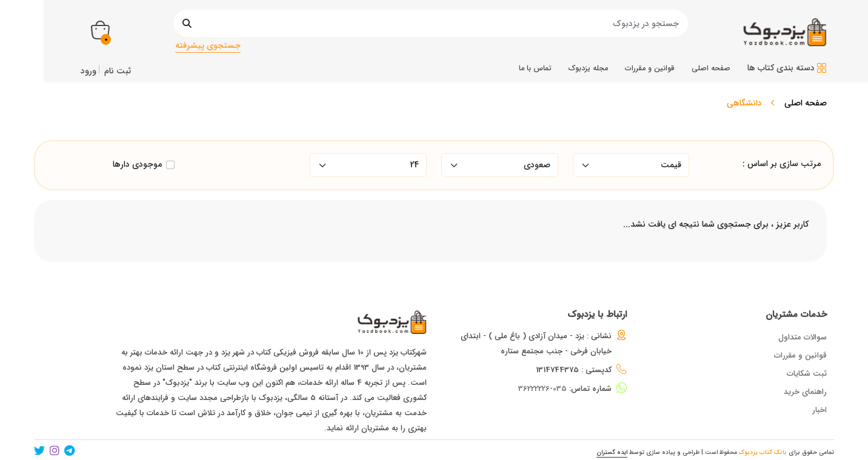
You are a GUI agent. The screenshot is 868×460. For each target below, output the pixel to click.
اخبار (820, 410)
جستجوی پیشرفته (208, 45)
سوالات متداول (803, 337)
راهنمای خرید (805, 392)
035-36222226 (542, 389)
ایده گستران (612, 452)
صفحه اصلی (806, 103)
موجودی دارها (137, 165)
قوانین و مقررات (800, 355)
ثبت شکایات (807, 374)
